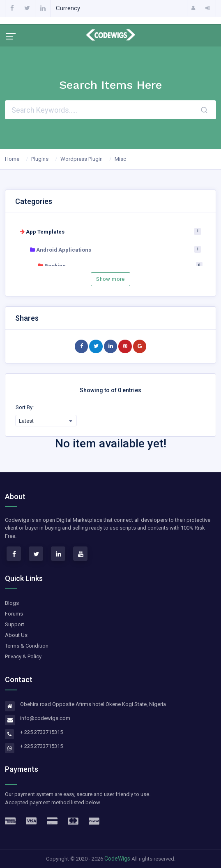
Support (15, 624)
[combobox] (46, 421)
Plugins (40, 159)
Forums (14, 614)
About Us (16, 635)
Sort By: (25, 407)
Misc (120, 159)
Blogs (12, 603)
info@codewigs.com (45, 718)
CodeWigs (117, 859)
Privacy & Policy (23, 656)
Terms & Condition (27, 646)
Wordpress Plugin (82, 159)
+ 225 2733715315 (41, 732)
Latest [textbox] (26, 421)
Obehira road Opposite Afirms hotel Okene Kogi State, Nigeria (93, 704)
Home (12, 159)
